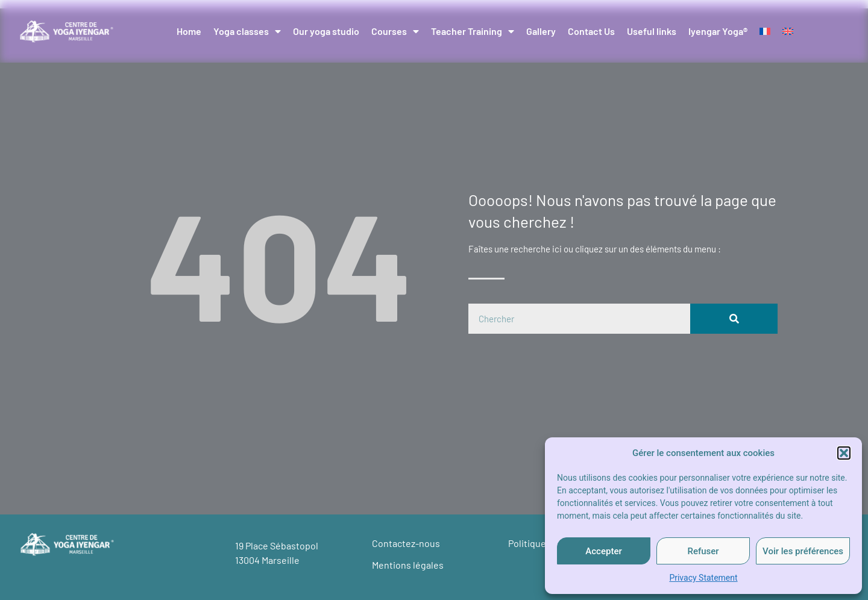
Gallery (541, 31)
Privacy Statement (703, 578)
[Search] (734, 319)
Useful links (652, 31)
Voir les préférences (803, 551)
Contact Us (591, 31)
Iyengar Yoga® (718, 31)
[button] (844, 453)
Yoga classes (247, 31)
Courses (395, 31)
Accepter (603, 551)
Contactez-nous (406, 543)
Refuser (703, 551)
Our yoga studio (326, 31)
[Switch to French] (765, 31)
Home (189, 31)
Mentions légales (408, 565)
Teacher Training (473, 31)
